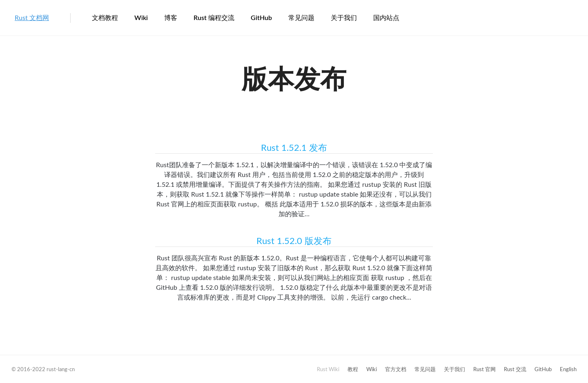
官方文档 (396, 370)
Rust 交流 (515, 370)
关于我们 (344, 18)
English (568, 370)
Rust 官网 (484, 370)
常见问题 (301, 18)
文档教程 (105, 18)
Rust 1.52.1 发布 (294, 148)
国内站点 (386, 18)
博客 (171, 18)
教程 (353, 370)
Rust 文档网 (32, 18)
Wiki (141, 18)
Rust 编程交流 (214, 18)
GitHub (261, 18)
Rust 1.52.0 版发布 (294, 241)
